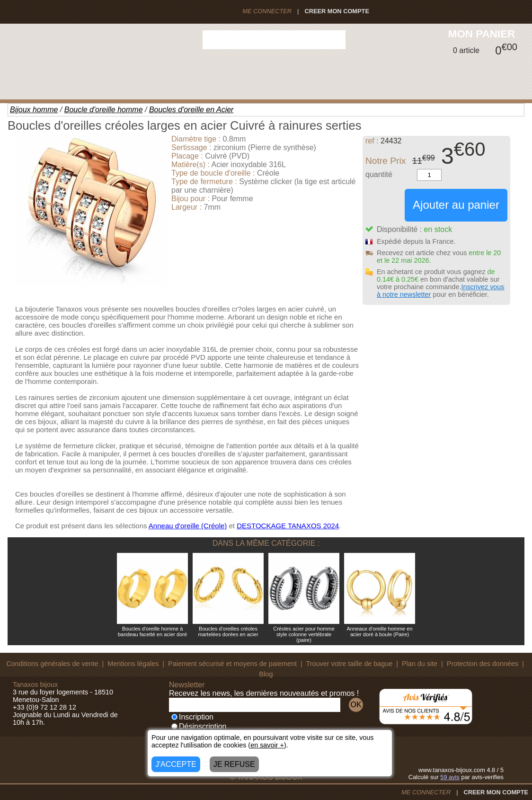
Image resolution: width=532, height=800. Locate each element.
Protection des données (483, 664)
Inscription (192, 717)
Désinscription (199, 726)
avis (450, 777)
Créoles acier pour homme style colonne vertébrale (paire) (304, 634)
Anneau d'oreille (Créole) (188, 526)
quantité (379, 174)
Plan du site (420, 664)
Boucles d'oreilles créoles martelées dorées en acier (228, 631)
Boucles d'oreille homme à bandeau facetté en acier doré (152, 631)
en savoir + (267, 745)
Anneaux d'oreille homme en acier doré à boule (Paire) (379, 631)
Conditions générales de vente (52, 664)
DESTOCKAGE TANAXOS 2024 (288, 526)
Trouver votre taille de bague (350, 664)
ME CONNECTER (267, 11)
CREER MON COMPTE (337, 11)
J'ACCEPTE (176, 764)
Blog (266, 674)
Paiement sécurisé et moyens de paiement (232, 664)
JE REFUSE (234, 764)
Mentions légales (133, 664)
